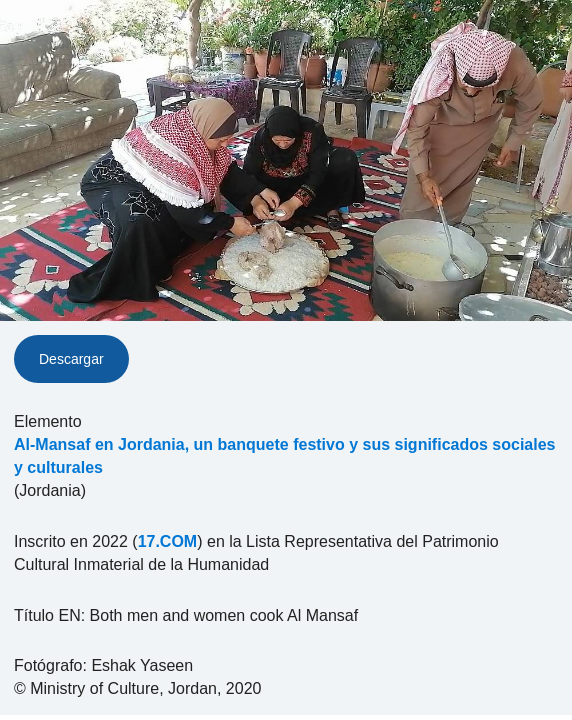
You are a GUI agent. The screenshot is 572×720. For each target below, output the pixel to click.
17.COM (168, 541)
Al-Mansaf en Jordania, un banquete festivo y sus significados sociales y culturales (284, 456)
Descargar (71, 359)
